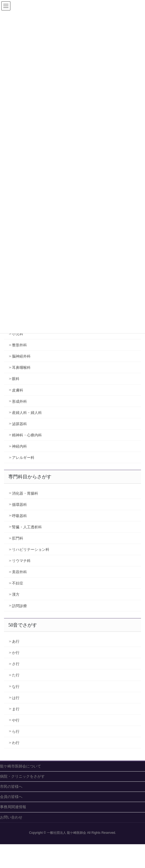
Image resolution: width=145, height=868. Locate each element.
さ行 (16, 664)
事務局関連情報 (13, 807)
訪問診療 (19, 606)
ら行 (16, 731)
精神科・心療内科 (27, 435)
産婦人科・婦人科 (27, 413)
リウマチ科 (21, 561)
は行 (16, 698)
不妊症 (18, 583)
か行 (16, 653)
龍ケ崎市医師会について (21, 766)
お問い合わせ (11, 817)
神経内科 (19, 446)
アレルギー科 (23, 458)
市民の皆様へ (11, 786)
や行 (16, 720)
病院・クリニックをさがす (22, 776)
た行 (16, 675)
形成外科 (19, 401)
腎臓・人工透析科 (27, 527)
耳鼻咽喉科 (21, 367)
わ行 (16, 743)
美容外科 (19, 572)
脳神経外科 (21, 356)
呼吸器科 (19, 516)
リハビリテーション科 (31, 549)
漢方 (16, 594)
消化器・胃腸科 (25, 493)
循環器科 (19, 505)
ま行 (16, 709)
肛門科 (18, 538)
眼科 (16, 379)
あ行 (16, 641)
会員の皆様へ (11, 797)
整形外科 (19, 345)
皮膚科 (18, 390)
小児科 (18, 334)
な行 (16, 687)
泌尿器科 (19, 424)
